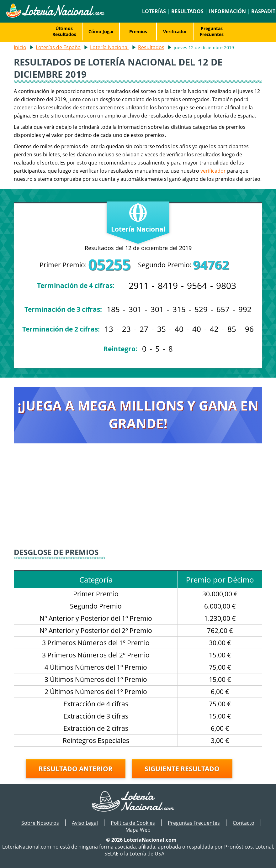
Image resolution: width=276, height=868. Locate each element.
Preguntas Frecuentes (212, 31)
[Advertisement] (138, 500)
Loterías (154, 11)
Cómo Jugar (101, 31)
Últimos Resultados (64, 31)
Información (227, 11)
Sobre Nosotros (40, 823)
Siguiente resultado (182, 769)
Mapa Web (138, 830)
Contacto (244, 823)
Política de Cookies (133, 823)
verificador (213, 171)
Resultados (187, 11)
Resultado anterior (76, 769)
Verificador (175, 31)
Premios (138, 31)
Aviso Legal (85, 823)
